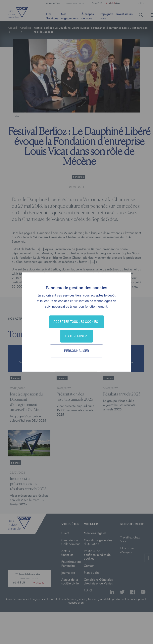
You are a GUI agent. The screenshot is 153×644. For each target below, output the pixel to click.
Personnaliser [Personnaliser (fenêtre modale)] (76, 351)
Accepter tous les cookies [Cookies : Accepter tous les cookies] (76, 322)
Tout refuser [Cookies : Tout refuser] (76, 336)
